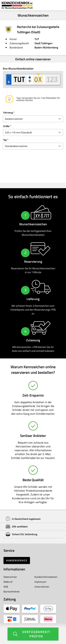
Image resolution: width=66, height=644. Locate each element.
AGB (6, 587)
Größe (6, 126)
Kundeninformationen (46, 577)
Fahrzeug (8, 112)
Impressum (40, 582)
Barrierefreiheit (12, 591)
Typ (5, 140)
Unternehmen (42, 587)
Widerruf (8, 582)
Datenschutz (10, 577)
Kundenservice (17, 560)
